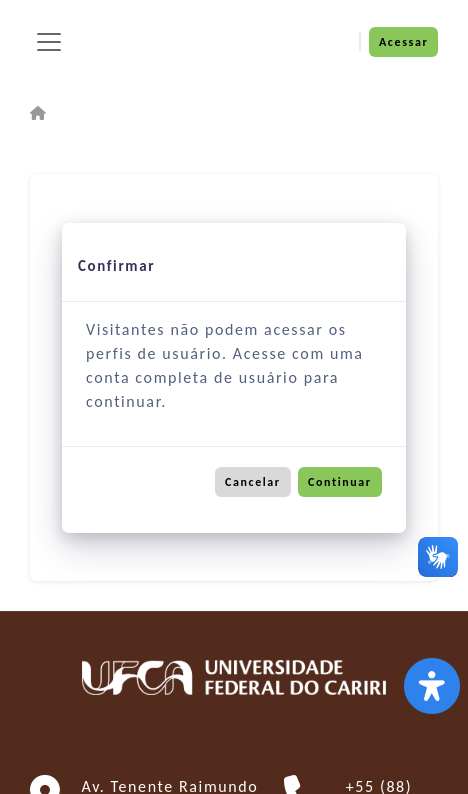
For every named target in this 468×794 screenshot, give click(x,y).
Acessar (403, 42)
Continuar (340, 482)
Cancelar (253, 482)
